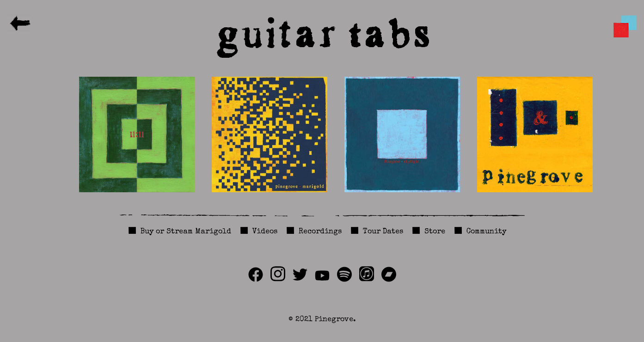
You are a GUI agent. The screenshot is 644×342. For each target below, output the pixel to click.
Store (435, 232)
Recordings (320, 232)
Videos (265, 232)
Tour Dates (383, 232)
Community (486, 232)
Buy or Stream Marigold (186, 232)
